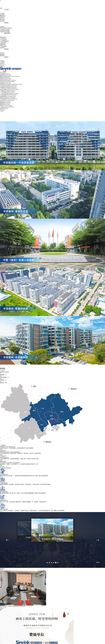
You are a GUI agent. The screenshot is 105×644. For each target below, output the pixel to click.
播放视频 (3, 369)
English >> (3, 66)
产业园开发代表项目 (5, 32)
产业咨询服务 (3, 40)
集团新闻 (2, 54)
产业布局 (2, 375)
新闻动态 (2, 573)
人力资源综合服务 (4, 41)
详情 (1, 453)
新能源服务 (3, 44)
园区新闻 (2, 56)
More (98, 566)
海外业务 (2, 48)
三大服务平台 (3, 38)
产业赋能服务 (3, 47)
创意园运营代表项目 (5, 31)
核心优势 (2, 471)
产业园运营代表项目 (5, 29)
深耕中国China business (6, 28)
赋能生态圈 (3, 37)
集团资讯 (2, 53)
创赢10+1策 (3, 45)
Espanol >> (3, 65)
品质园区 (2, 27)
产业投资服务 (3, 42)
